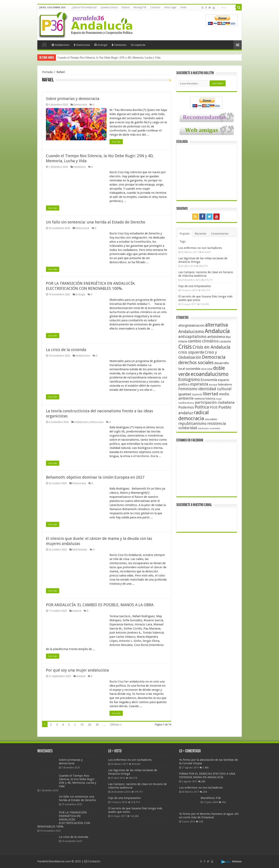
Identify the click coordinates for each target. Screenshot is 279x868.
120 (201, 822)
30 (97, 725)
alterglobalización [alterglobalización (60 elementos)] (191, 325)
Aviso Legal (170, 7)
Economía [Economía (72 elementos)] (209, 380)
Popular (185, 234)
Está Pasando (80, 550)
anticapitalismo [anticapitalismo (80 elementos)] (192, 337)
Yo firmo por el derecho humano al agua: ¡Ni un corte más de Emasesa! (209, 816)
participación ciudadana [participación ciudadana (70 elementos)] (215, 402)
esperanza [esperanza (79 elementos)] (199, 384)
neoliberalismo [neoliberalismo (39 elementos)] (186, 403)
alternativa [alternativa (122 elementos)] (217, 325)
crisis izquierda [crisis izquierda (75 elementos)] (191, 352)
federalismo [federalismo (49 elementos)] (225, 384)
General (77, 611)
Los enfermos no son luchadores (200, 248)
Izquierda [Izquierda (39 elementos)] (197, 394)
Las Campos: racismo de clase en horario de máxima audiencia (206, 274)
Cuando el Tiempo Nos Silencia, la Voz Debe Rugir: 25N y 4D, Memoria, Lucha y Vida (109, 58)
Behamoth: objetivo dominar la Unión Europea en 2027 (95, 477)
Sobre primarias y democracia (73, 99)
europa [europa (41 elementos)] (213, 385)
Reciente (201, 234)
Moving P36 (140, 7)
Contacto (155, 7)
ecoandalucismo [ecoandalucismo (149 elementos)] (210, 374)
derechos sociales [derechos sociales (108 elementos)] (196, 363)
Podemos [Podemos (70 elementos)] (186, 407)
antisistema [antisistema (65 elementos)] (216, 337)
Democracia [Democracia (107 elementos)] (214, 357)
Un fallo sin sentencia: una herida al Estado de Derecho (96, 222)
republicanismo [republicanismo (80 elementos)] (192, 424)
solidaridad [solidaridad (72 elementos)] (188, 428)
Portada (44, 44)
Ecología (101, 45)
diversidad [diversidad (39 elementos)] (207, 369)
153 (224, 802)
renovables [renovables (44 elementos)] (211, 419)
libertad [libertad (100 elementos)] (210, 394)
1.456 (206, 768)
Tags (183, 241)
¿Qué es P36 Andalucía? (84, 7)
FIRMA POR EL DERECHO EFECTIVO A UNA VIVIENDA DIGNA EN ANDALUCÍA (207, 775)
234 (205, 792)
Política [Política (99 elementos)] (202, 407)
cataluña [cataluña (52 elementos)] (225, 341)
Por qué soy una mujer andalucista (77, 670)
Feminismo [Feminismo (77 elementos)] (188, 389)
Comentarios (220, 234)
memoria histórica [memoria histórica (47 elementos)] (205, 399)
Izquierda (138, 45)
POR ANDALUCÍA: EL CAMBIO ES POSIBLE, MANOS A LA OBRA (100, 605)
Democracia (82, 45)
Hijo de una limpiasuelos (195, 286)
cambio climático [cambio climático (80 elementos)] (203, 341)
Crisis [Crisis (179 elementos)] (185, 347)
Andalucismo (61, 45)
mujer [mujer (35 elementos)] (219, 399)
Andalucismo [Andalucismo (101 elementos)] (191, 331)
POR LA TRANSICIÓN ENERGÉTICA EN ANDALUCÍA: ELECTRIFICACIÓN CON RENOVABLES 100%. (64, 819)
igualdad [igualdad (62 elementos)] (185, 394)
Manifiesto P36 (211, 798)
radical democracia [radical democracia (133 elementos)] (194, 415)
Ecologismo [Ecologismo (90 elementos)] (189, 380)
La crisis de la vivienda (66, 350)
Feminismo (119, 45)
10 (82, 725)
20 (90, 725)
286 (203, 782)
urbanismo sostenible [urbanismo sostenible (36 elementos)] (209, 428)
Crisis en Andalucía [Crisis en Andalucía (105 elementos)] (211, 347)
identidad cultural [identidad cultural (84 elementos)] (215, 389)
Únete (183, 7)
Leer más (116, 142)
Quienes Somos (109, 7)
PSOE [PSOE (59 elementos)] (214, 407)
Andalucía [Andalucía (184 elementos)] (217, 331)
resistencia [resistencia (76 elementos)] (217, 424)
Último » (116, 725)
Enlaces (126, 7)
